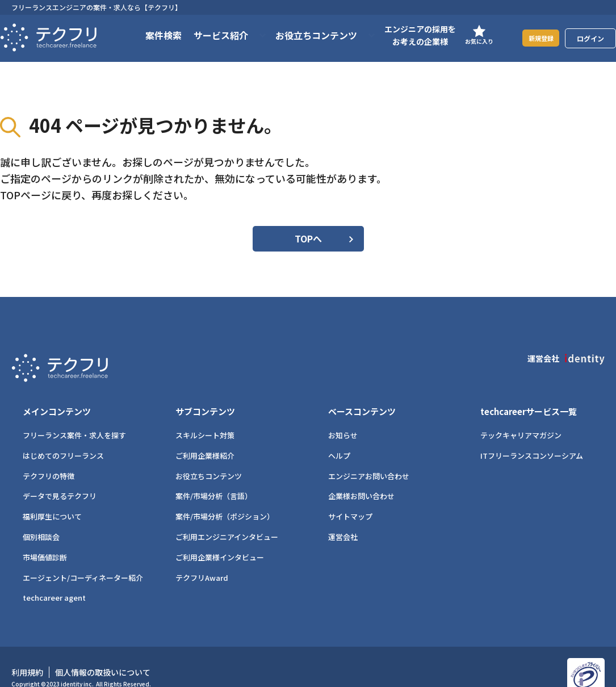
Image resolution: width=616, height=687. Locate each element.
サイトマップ (350, 497)
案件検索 (149, 35)
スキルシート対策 (205, 415)
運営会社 (343, 517)
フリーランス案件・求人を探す (74, 415)
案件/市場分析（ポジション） (225, 497)
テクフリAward (202, 558)
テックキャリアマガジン (521, 415)
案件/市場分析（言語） (214, 476)
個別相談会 (41, 517)
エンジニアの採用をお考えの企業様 (406, 35)
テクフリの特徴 (49, 456)
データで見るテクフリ (60, 476)
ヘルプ (339, 436)
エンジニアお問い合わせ (369, 456)
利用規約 (27, 652)
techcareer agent (54, 578)
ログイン (590, 38)
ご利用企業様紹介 (205, 436)
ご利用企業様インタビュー (220, 537)
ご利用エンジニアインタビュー (227, 517)
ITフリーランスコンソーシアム (532, 436)
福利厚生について (52, 497)
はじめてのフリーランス (63, 436)
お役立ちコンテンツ (209, 456)
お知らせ (343, 415)
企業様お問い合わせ (361, 476)
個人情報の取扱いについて (103, 652)
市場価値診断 (45, 537)
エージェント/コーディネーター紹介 (83, 558)
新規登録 (534, 38)
